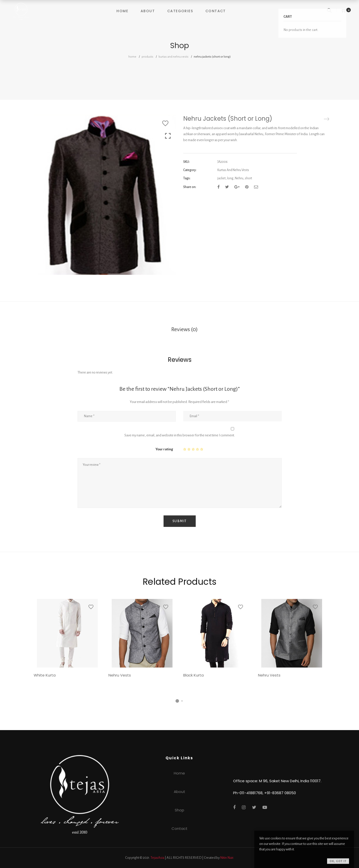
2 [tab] (182, 701)
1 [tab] (177, 701)
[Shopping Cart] (344, 11)
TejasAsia (157, 858)
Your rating (164, 449)
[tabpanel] (67, 640)
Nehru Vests (120, 675)
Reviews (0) (184, 329)
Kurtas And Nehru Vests (174, 57)
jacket (222, 178)
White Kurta (45, 675)
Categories (180, 11)
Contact (216, 11)
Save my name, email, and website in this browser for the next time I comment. (180, 435)
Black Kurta (193, 675)
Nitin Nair (227, 858)
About (148, 11)
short (248, 178)
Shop (179, 810)
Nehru (239, 178)
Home (122, 11)
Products (147, 57)
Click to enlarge (168, 136)
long (230, 178)
